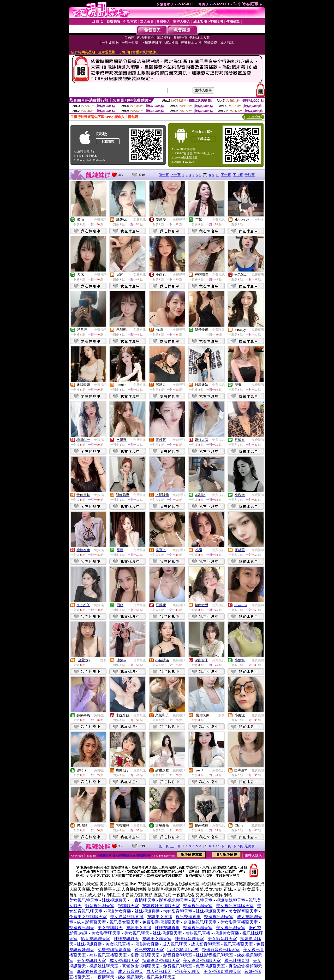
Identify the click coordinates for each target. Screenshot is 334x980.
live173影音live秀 (183, 950)
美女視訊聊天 (110, 928)
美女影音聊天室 (243, 911)
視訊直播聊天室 (238, 944)
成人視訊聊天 (175, 944)
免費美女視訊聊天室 (88, 917)
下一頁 (226, 175)
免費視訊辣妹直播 (114, 950)
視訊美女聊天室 (124, 922)
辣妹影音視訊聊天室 (221, 950)
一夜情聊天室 (143, 900)
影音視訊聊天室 (174, 900)
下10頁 (238, 175)
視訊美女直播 (118, 911)
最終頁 (250, 175)
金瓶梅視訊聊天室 (200, 922)
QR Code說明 (253, 117)
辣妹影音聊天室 (178, 911)
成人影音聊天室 (91, 922)
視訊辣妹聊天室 (231, 900)
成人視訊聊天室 (124, 961)
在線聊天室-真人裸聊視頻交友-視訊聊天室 (124, 855)
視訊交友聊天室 (149, 950)
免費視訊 (100, 220)
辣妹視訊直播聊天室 (108, 955)
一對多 (259, 220)
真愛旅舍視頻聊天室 (141, 966)
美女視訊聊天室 (84, 900)
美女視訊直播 (118, 944)
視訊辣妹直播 (188, 917)
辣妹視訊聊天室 (198, 906)
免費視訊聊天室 (178, 966)
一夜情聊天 (104, 977)
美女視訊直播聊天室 (235, 906)
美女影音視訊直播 (127, 917)
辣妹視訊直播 (147, 911)
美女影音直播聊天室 (239, 922)
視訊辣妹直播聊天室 (161, 906)
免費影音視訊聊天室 (161, 922)
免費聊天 (218, 330)
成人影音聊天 (130, 972)
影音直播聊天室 (178, 955)
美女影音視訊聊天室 (202, 961)
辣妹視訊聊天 (114, 900)
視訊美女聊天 (187, 972)
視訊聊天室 (202, 900)
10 (217, 175)
